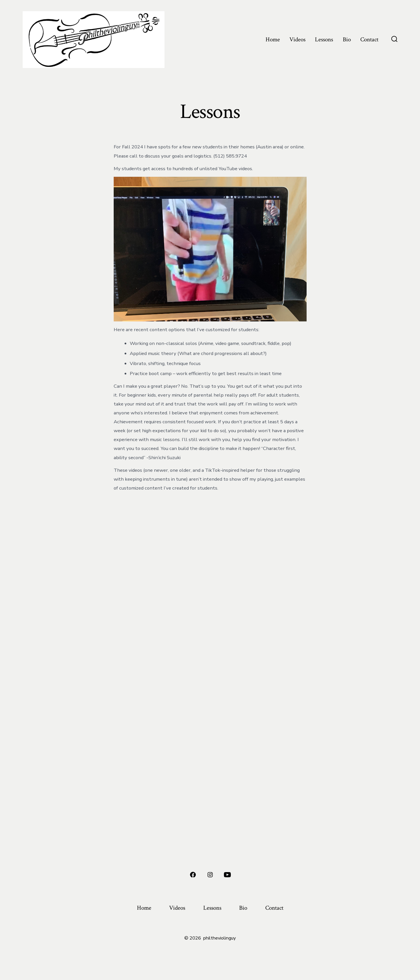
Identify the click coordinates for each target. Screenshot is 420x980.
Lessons (324, 39)
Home (273, 39)
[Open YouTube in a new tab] (227, 875)
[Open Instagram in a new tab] (210, 875)
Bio (347, 39)
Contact (369, 39)
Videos (297, 39)
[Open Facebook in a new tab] (193, 875)
